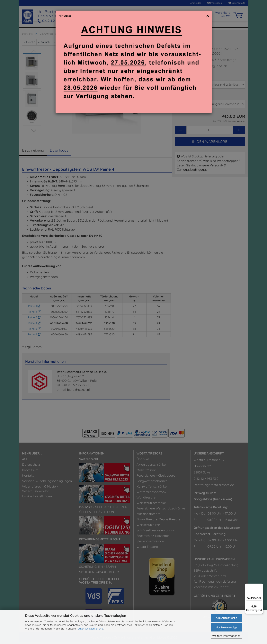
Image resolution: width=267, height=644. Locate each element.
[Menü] (261, 586)
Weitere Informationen (226, 636)
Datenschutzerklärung (90, 629)
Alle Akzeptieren (226, 618)
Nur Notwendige (227, 627)
